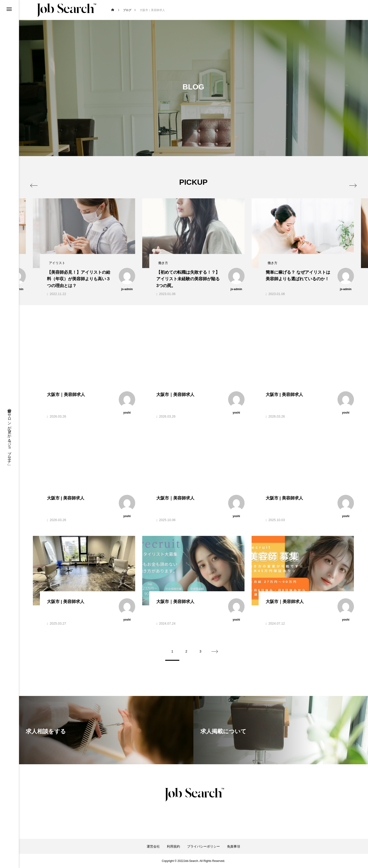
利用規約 (173, 846)
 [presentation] (349, 182)
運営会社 (153, 846)
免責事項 (234, 846)
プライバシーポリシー (203, 846)
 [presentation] (38, 182)
